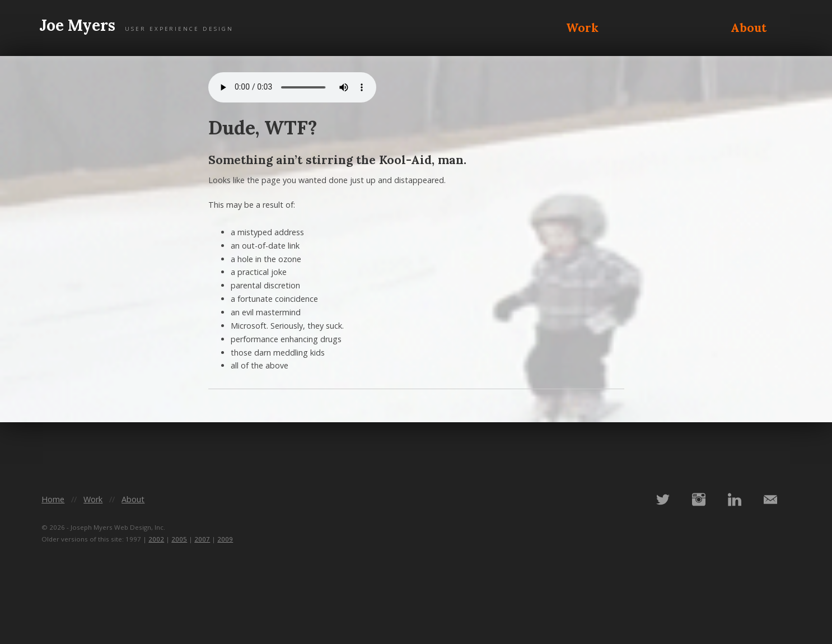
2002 (156, 539)
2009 (225, 539)
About (749, 28)
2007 (202, 539)
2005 (179, 539)
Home (53, 499)
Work (582, 28)
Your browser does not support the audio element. (292, 87)
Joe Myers (136, 26)
